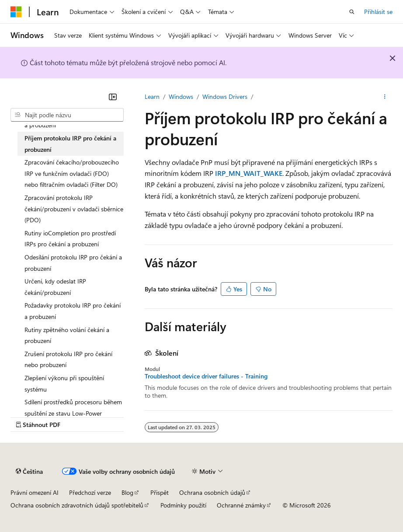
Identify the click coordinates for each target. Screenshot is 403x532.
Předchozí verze (90, 492)
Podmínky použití (183, 505)
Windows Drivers (225, 96)
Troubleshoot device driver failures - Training (206, 376)
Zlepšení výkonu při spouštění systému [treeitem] (64, 383)
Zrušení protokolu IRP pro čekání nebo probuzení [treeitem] (68, 359)
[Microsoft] (16, 12)
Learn (152, 96)
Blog (127, 492)
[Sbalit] (113, 97)
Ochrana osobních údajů (212, 492)
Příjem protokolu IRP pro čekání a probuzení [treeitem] (70, 144)
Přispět (160, 492)
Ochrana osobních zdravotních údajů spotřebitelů (77, 505)
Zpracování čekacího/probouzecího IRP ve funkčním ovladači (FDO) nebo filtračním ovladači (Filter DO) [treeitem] (72, 173)
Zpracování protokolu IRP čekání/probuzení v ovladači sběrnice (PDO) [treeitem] (74, 209)
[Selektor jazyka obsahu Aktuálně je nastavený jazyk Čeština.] (29, 471)
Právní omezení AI (35, 492)
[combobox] (67, 115)
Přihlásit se (378, 12)
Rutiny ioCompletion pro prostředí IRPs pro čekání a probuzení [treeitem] (70, 239)
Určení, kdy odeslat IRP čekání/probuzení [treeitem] (55, 287)
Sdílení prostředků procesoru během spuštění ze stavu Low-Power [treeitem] (73, 408)
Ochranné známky (241, 505)
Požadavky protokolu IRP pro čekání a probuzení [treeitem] (73, 311)
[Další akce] (385, 97)
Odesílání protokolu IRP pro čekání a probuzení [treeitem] (73, 263)
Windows (181, 96)
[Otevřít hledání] (352, 12)
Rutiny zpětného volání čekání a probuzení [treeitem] (67, 335)
